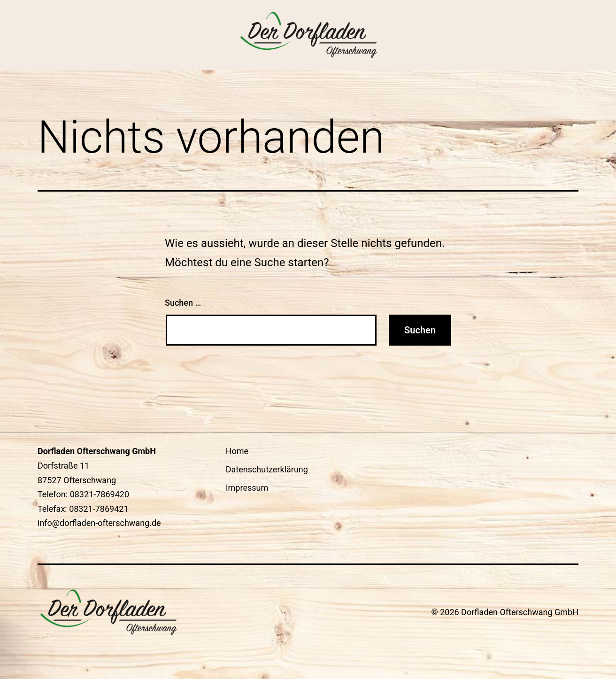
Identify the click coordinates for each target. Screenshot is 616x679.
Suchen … (183, 303)
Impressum (247, 488)
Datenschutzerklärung (267, 469)
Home (237, 451)
